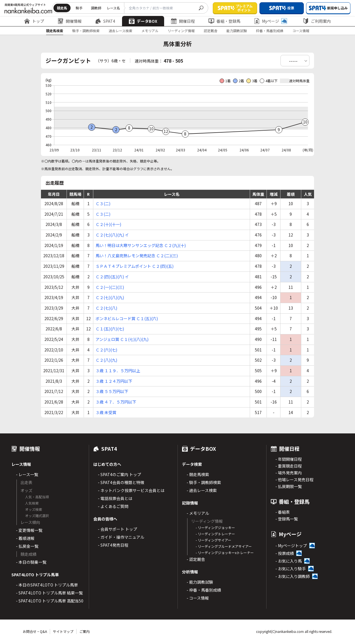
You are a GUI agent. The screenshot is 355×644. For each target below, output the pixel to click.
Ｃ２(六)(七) (106, 350)
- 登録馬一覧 (287, 519)
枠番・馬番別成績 (270, 31)
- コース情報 (198, 598)
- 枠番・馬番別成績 (204, 590)
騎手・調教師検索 (86, 31)
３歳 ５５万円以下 (112, 391)
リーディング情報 (181, 31)
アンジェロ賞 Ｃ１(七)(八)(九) (122, 339)
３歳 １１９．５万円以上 (118, 371)
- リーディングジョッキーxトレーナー (225, 553)
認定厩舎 (210, 31)
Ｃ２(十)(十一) (108, 224)
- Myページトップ (291, 546)
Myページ (271, 21)
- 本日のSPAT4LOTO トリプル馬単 (47, 585)
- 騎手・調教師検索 (204, 482)
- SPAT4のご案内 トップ (119, 474)
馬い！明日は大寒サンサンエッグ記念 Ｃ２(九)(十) (141, 245)
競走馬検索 (55, 31)
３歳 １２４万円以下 (114, 381)
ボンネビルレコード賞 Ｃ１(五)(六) (127, 318)
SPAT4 (105, 21)
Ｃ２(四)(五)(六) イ (112, 277)
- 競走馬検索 (198, 474)
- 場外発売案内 (289, 473)
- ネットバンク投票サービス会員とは (131, 490)
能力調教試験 (237, 31)
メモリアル (150, 31)
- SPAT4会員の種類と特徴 (121, 482)
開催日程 (183, 21)
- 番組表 (283, 512)
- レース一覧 (27, 474)
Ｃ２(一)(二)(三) (110, 287)
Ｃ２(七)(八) (106, 308)
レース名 (113, 8)
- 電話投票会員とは (115, 498)
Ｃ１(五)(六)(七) (110, 329)
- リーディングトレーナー (215, 534)
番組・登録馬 (224, 21)
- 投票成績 (285, 553)
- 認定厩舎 (196, 559)
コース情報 (301, 31)
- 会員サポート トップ (117, 529)
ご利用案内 (317, 21)
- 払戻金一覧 (27, 546)
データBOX (143, 21)
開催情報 (70, 21)
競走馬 (62, 8)
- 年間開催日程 (289, 459)
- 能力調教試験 (200, 582)
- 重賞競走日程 (289, 466)
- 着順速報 (25, 538)
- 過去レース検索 (202, 490)
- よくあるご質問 (113, 506)
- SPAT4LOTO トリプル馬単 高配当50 (50, 601)
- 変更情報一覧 (29, 530)
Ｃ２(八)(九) (106, 360)
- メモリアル (198, 513)
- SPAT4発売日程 (113, 545)
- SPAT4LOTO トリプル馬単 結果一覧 (49, 593)
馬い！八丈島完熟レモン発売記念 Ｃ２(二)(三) (137, 256)
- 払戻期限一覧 (289, 486)
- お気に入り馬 (289, 561)
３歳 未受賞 (106, 412)
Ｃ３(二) (103, 203)
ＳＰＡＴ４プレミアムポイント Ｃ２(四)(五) (135, 266)
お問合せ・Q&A (35, 631)
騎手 (79, 8)
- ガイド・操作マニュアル (121, 537)
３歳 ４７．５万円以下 (116, 402)
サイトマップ (63, 631)
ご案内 (84, 631)
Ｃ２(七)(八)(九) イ (112, 235)
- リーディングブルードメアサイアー (224, 546)
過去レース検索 (120, 31)
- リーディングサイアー (213, 540)
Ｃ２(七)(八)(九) (110, 297)
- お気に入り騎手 (291, 569)
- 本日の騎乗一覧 (31, 562)
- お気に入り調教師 (293, 576)
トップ (34, 21)
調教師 (96, 8)
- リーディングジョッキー (215, 527)
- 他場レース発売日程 (294, 480)
